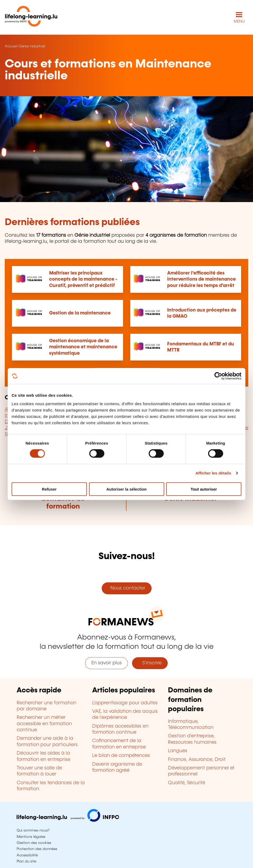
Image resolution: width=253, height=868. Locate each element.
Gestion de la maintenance (80, 313)
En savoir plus (107, 663)
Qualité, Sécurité (187, 783)
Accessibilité (27, 855)
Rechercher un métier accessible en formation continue (44, 724)
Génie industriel (32, 46)
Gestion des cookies (34, 843)
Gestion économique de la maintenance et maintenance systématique (83, 347)
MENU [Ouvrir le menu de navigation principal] (239, 21)
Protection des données (37, 849)
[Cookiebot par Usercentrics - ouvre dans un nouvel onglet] (218, 376)
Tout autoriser (204, 489)
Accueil (11, 46)
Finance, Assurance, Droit (197, 760)
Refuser (49, 489)
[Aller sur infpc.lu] (68, 820)
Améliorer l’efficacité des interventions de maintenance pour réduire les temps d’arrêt (202, 279)
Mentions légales (31, 837)
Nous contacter (126, 588)
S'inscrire (150, 663)
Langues (178, 751)
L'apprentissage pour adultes (125, 703)
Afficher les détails (213, 473)
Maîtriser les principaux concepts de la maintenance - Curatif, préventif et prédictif (83, 279)
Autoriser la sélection (127, 489)
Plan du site (26, 861)
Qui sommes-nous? (33, 830)
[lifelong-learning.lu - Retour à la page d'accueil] (31, 17)
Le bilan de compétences (121, 756)
